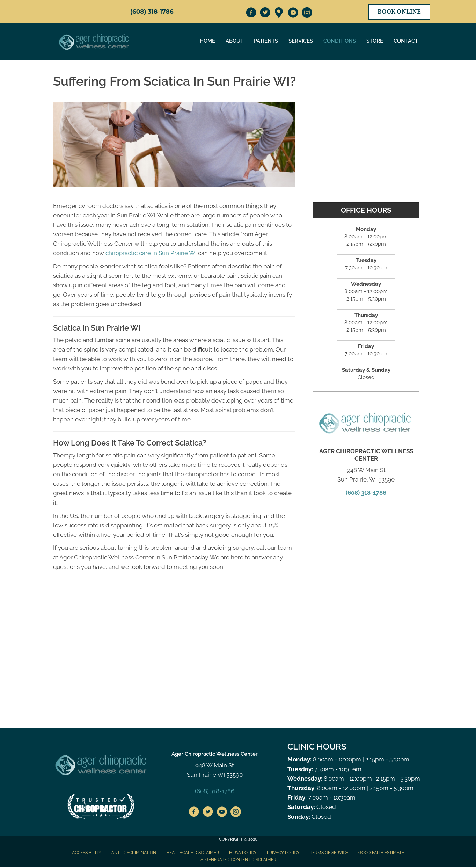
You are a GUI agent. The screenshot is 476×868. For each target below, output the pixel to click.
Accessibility (87, 853)
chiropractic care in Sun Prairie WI (151, 253)
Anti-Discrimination (134, 853)
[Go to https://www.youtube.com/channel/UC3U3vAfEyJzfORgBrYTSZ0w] (293, 14)
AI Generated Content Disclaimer (238, 860)
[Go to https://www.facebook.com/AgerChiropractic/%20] (194, 813)
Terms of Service (329, 853)
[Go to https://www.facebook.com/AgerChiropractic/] (251, 14)
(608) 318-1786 (152, 12)
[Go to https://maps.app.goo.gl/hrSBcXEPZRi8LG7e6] (279, 13)
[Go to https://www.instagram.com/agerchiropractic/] (307, 14)
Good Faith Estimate (381, 853)
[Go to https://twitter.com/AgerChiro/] (265, 14)
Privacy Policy (283, 853)
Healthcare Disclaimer (193, 853)
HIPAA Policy (243, 853)
